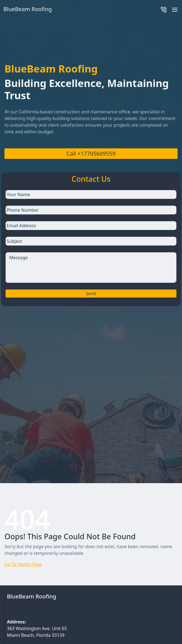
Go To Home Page (23, 564)
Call (91, 153)
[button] (175, 9)
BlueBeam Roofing (32, 596)
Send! (91, 294)
